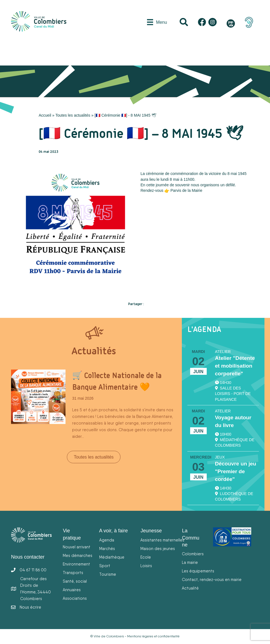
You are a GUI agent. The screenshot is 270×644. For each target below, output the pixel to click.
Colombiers (193, 554)
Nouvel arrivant (77, 547)
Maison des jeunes (158, 549)
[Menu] (157, 22)
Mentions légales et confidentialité (153, 636)
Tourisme (108, 574)
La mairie (190, 562)
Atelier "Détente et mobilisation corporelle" (235, 366)
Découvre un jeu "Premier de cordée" (236, 471)
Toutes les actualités (73, 115)
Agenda (107, 540)
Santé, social (75, 581)
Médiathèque (112, 557)
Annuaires (72, 590)
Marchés (107, 549)
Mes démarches (78, 555)
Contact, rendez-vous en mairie (212, 579)
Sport (105, 566)
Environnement (76, 564)
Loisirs (146, 566)
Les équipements (198, 571)
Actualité (190, 588)
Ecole (146, 557)
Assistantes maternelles (162, 540)
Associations (75, 598)
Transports (73, 573)
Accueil (45, 115)
